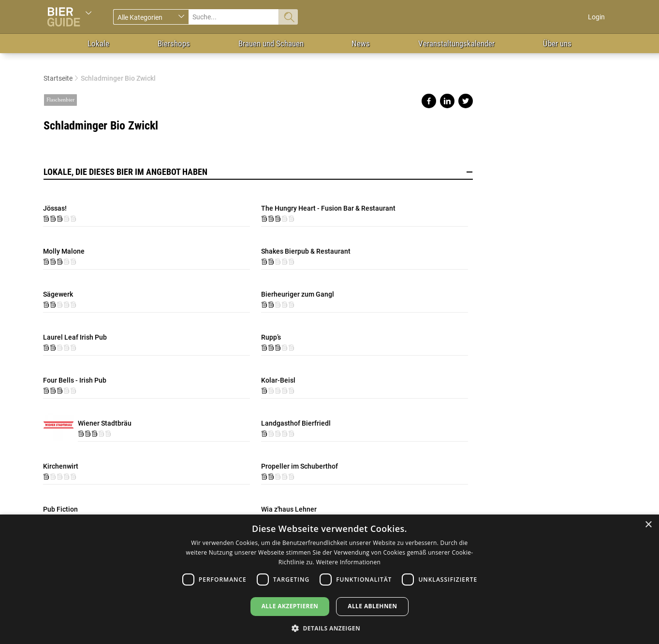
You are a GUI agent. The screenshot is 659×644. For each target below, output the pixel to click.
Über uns (557, 43)
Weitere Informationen (349, 562)
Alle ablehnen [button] (372, 606)
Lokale (98, 43)
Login (596, 17)
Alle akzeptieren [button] (290, 606)
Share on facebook (429, 101)
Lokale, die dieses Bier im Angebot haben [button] (258, 172)
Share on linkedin (447, 101)
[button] (329, 628)
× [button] (648, 525)
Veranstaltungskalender (456, 43)
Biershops (174, 43)
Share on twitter (466, 101)
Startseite (58, 78)
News (361, 43)
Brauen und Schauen (271, 43)
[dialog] (329, 579)
